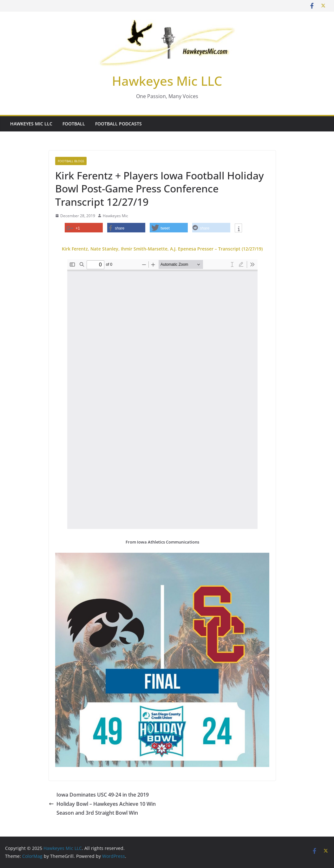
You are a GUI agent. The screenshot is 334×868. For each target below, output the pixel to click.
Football (74, 124)
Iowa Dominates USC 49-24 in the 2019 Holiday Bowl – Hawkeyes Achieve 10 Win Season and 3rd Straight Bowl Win (102, 804)
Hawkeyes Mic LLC (167, 81)
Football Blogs (71, 161)
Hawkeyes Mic (115, 216)
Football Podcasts (118, 124)
